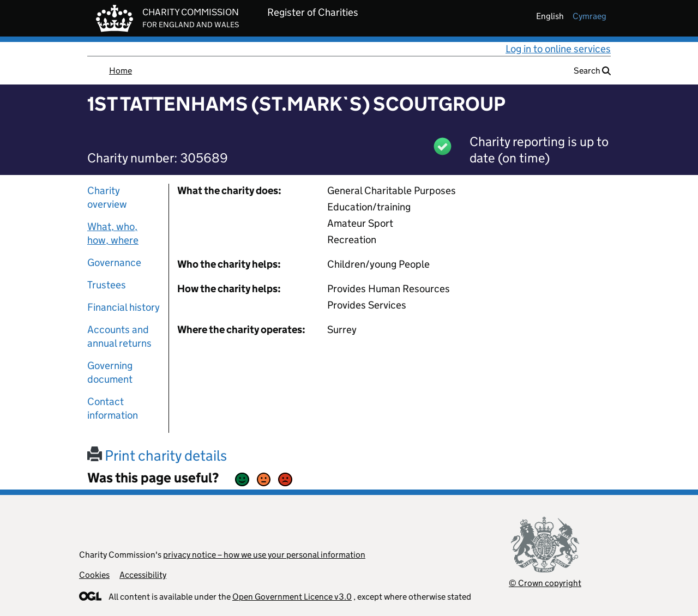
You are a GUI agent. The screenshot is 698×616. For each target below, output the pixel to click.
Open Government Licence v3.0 (292, 597)
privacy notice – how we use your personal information (264, 555)
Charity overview (107, 197)
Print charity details (157, 455)
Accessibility (143, 575)
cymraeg (589, 16)
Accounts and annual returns (119, 336)
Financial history (124, 307)
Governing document (110, 372)
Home (121, 71)
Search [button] (592, 71)
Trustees (107, 285)
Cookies (94, 575)
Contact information (113, 408)
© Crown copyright (545, 583)
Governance (114, 262)
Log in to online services (558, 49)
